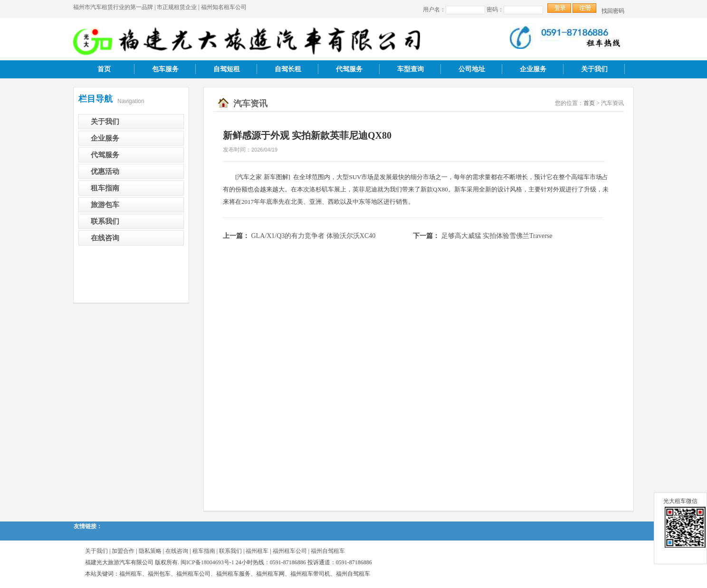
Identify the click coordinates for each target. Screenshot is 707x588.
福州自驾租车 (328, 551)
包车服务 (165, 69)
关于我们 (594, 69)
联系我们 (105, 221)
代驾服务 (349, 69)
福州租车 (257, 551)
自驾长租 (288, 69)
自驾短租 (227, 69)
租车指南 (105, 188)
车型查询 (411, 69)
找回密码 (613, 11)
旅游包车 (105, 205)
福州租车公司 (290, 551)
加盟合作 (123, 551)
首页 (104, 69)
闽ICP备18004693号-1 (207, 562)
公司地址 (472, 69)
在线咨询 (105, 238)
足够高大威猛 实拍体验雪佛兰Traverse (497, 236)
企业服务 (533, 69)
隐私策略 (150, 551)
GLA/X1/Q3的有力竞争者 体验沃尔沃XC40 (314, 236)
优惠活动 (105, 171)
